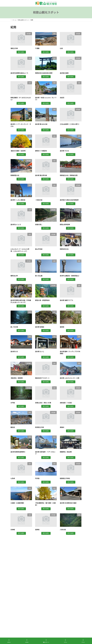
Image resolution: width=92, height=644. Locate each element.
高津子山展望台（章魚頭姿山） (70, 276)
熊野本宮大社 (64, 249)
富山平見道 (39, 249)
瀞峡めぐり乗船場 (41, 151)
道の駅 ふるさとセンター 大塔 (70, 378)
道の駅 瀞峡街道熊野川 (18, 452)
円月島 (37, 478)
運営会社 (39, 618)
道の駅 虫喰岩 (40, 327)
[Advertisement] (46, 562)
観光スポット (15, 600)
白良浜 (62, 98)
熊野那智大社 (15, 175)
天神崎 (13, 530)
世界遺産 (14, 585)
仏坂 (61, 48)
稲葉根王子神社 (65, 478)
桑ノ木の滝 (14, 327)
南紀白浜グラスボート (42, 378)
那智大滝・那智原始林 (42, 300)
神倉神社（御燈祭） (17, 378)
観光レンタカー (17, 618)
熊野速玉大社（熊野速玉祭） (69, 175)
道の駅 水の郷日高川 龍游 (68, 503)
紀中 (13, 588)
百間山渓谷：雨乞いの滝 (43, 403)
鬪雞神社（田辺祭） (66, 452)
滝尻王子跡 (14, 48)
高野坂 (37, 530)
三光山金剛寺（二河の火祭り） (70, 124)
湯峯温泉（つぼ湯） (66, 403)
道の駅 (14, 607)
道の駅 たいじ (40, 351)
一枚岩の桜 (39, 200)
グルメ (83, 641)
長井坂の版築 (64, 73)
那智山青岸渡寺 (65, 224)
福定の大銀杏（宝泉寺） (19, 151)
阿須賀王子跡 (39, 427)
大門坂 (13, 403)
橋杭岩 (13, 427)
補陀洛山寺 (14, 276)
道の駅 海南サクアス (67, 300)
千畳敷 (37, 48)
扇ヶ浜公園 (39, 276)
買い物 (14, 603)
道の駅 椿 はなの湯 (41, 124)
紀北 (13, 592)
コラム (65, 641)
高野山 (14, 611)
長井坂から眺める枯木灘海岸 (69, 200)
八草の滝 (63, 530)
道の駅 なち (14, 351)
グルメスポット (16, 581)
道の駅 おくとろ (16, 224)
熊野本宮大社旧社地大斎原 (44, 73)
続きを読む (21, 52)
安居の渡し (39, 224)
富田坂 (62, 327)
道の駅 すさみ (64, 151)
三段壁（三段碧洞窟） (18, 503)
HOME (27, 641)
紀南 (13, 596)
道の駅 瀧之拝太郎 (41, 175)
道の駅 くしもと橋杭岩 (18, 200)
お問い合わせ (29, 618)
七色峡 (13, 478)
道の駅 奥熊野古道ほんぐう (19, 73)
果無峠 (62, 427)
